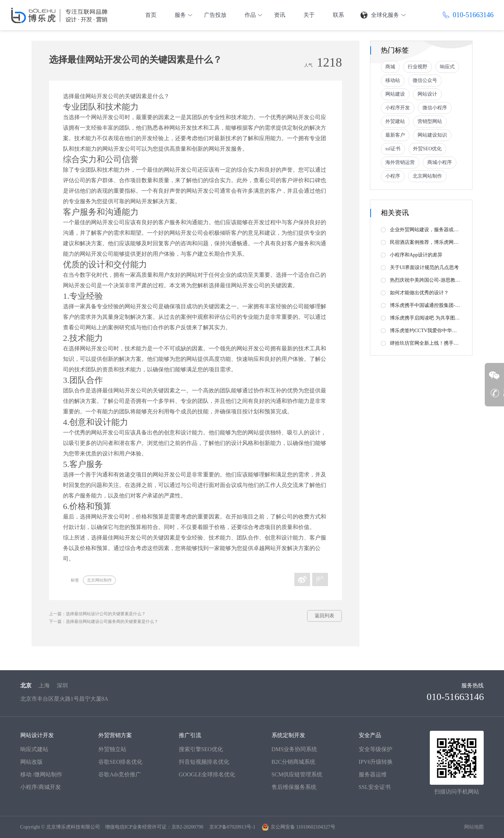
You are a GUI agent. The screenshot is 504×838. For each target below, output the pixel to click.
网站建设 (395, 94)
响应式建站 (34, 749)
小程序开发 (398, 108)
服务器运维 (373, 774)
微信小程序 (435, 108)
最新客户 (395, 135)
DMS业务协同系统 (295, 749)
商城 (390, 67)
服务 (180, 15)
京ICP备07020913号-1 (232, 827)
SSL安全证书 (375, 787)
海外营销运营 (400, 162)
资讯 (280, 15)
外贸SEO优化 (427, 149)
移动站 (393, 80)
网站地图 (474, 827)
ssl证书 (393, 149)
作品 (250, 15)
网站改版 (31, 762)
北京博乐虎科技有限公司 (73, 827)
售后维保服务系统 (294, 787)
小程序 (393, 176)
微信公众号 (425, 80)
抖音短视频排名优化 (204, 762)
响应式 (447, 67)
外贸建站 (395, 121)
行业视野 (418, 67)
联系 (338, 15)
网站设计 (427, 94)
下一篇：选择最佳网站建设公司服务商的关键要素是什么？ (104, 621)
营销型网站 (430, 121)
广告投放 (215, 15)
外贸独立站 (112, 749)
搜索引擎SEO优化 (201, 749)
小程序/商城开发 (41, 787)
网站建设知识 (432, 135)
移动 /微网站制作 (41, 774)
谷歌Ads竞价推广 (120, 774)
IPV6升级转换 (376, 762)
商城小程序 (440, 162)
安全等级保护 (376, 749)
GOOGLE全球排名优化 (207, 774)
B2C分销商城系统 (293, 762)
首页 (151, 15)
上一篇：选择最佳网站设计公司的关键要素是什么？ (97, 614)
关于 (309, 15)
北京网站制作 (99, 580)
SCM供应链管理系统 (297, 774)
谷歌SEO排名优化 (120, 762)
